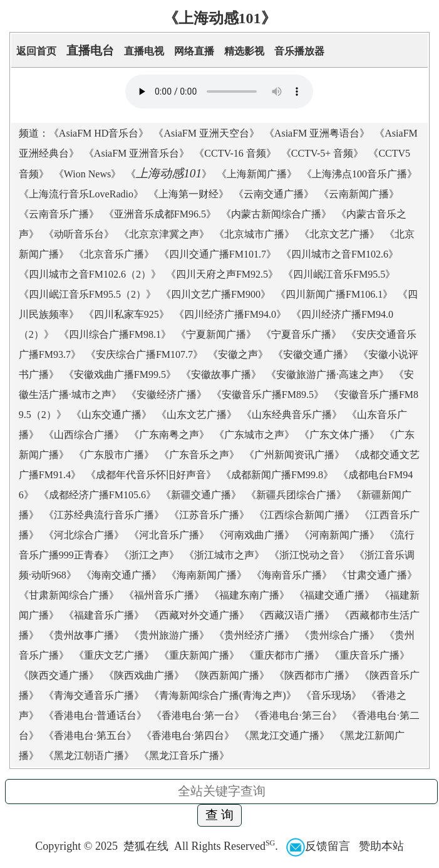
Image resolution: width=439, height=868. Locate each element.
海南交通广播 (121, 575)
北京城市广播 (254, 234)
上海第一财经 (189, 194)
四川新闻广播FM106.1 (334, 294)
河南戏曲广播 (254, 535)
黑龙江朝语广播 (89, 756)
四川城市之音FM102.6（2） (90, 274)
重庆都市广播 (284, 655)
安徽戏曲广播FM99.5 (120, 374)
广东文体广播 (339, 435)
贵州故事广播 (84, 635)
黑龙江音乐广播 (184, 756)
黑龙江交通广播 (284, 735)
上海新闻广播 (257, 174)
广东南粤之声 (169, 435)
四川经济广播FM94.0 (230, 314)
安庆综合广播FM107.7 (144, 354)
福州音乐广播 (164, 595)
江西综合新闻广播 (304, 515)
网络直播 (194, 51)
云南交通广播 (274, 194)
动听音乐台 (79, 234)
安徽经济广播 (167, 395)
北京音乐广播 (114, 254)
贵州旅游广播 (169, 635)
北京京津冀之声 (164, 234)
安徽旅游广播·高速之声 (328, 374)
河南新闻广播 (339, 535)
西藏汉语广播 (294, 615)
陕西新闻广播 (229, 675)
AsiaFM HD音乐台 (99, 133)
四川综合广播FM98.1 (115, 334)
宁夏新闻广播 (216, 334)
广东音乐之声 (199, 455)
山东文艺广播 (197, 415)
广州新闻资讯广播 (294, 455)
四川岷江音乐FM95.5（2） (87, 294)
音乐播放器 (299, 51)
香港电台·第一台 (198, 715)
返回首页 (36, 51)
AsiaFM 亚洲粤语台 (317, 133)
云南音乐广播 (59, 214)
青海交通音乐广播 (94, 695)
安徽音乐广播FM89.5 (268, 395)
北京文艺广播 (339, 234)
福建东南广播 (249, 595)
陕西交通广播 (59, 675)
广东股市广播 (114, 455)
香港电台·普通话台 (95, 715)
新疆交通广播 (201, 495)
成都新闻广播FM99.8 (277, 475)
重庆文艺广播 (114, 655)
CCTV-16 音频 (235, 153)
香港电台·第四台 (188, 735)
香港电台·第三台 (296, 715)
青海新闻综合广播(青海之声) (223, 695)
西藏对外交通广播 (199, 615)
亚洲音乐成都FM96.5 (160, 214)
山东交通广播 (111, 415)
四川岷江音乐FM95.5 (339, 274)
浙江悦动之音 (309, 555)
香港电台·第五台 (90, 735)
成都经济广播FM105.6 (97, 495)
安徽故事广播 (221, 374)
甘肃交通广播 (377, 575)
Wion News (87, 174)
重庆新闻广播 (199, 655)
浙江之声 (149, 555)
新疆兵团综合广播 (296, 495)
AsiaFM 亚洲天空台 (206, 133)
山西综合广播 (84, 435)
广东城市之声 (254, 435)
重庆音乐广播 (369, 655)
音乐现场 (331, 695)
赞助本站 (381, 846)
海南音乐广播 (292, 575)
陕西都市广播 (314, 675)
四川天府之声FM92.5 (222, 274)
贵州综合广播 (339, 635)
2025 (106, 846)
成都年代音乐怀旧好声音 (151, 475)
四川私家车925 (127, 314)
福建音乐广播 (104, 615)
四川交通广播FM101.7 (218, 254)
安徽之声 (238, 354)
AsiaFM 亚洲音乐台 (137, 153)
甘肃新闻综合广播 (69, 595)
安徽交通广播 (313, 354)
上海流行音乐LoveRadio (81, 194)
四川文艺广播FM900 (216, 294)
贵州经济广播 (254, 635)
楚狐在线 (146, 846)
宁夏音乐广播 (301, 334)
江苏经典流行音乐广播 (104, 515)
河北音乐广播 (169, 535)
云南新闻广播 (359, 194)
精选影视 (244, 51)
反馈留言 (318, 846)
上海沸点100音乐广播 (359, 174)
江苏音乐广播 (209, 515)
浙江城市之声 (224, 555)
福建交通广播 (334, 595)
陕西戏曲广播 (144, 675)
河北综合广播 (84, 535)
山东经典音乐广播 (292, 415)
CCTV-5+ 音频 (323, 153)
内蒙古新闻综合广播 (276, 214)
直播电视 (144, 51)
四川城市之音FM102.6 (340, 254)
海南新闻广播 (207, 575)
